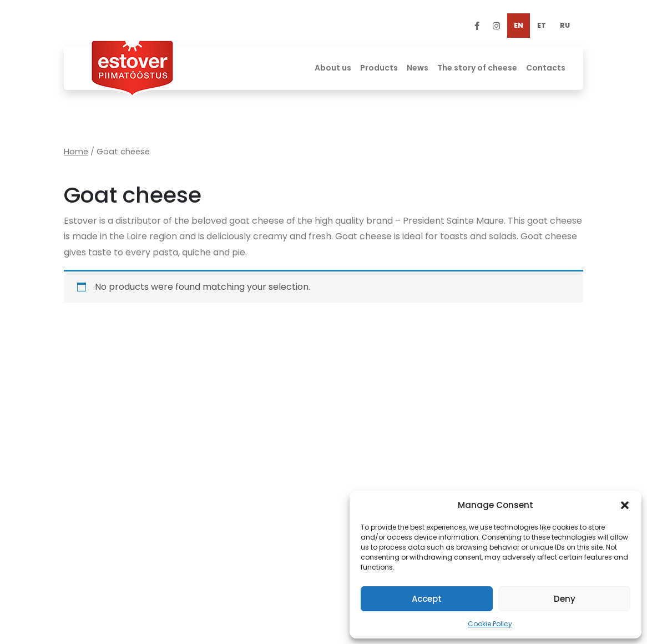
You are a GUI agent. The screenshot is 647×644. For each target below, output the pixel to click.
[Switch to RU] (565, 26)
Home (76, 152)
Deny (565, 599)
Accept (427, 599)
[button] (625, 505)
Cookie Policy (490, 624)
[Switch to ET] (542, 26)
